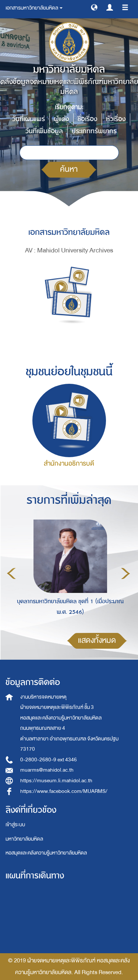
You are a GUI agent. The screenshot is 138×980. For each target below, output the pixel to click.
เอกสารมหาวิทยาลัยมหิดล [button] (34, 8)
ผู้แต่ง (61, 119)
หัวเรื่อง (116, 119)
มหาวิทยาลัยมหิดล (24, 839)
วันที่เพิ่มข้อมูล (44, 131)
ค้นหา (69, 169)
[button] (94, 7)
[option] (68, 572)
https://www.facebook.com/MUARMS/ (64, 791)
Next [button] (125, 573)
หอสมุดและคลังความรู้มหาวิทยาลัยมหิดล (46, 853)
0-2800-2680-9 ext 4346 (49, 760)
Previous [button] (11, 573)
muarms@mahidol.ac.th (47, 770)
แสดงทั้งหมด (97, 640)
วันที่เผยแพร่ (29, 119)
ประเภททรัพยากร (94, 131)
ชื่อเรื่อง (87, 119)
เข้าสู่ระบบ (15, 825)
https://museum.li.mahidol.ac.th (56, 781)
